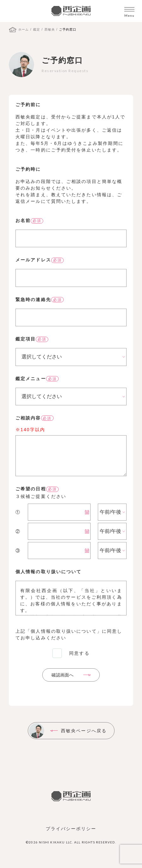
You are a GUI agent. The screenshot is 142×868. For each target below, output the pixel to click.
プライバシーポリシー (71, 829)
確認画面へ (62, 675)
